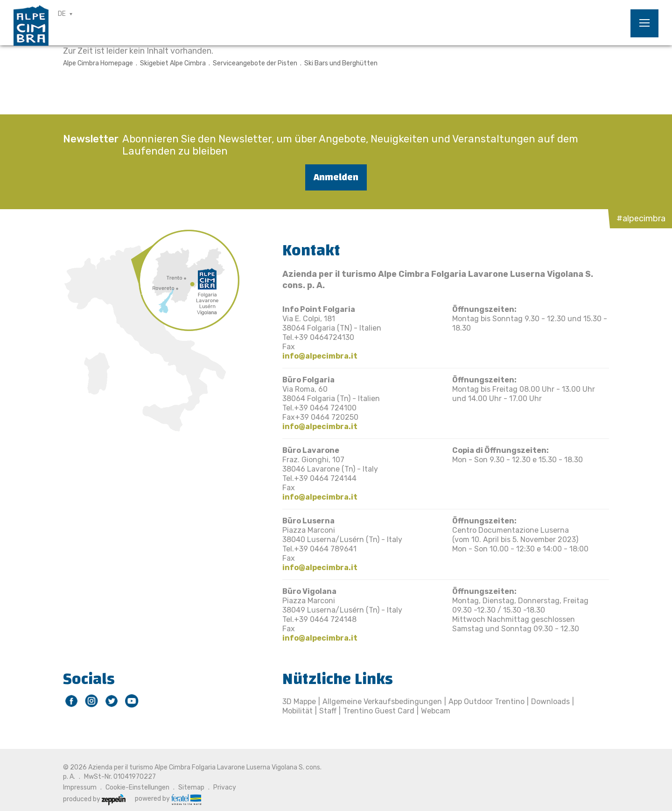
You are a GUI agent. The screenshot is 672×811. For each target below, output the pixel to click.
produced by (94, 799)
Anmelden (336, 177)
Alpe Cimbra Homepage (98, 63)
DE (62, 14)
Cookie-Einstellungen (137, 787)
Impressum (80, 787)
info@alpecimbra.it (320, 356)
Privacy (225, 787)
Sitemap (191, 787)
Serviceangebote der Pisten (255, 63)
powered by (168, 799)
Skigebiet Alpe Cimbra (173, 63)
